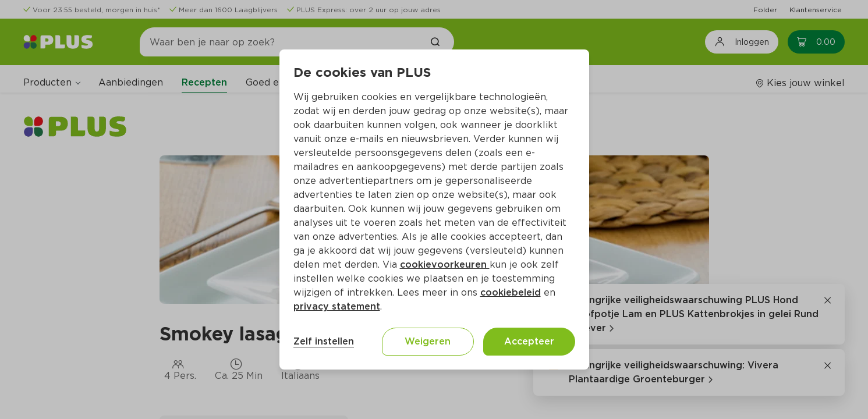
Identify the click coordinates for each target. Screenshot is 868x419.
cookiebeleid (511, 292)
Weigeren (428, 341)
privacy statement (337, 306)
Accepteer (529, 341)
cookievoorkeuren (445, 264)
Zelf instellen (324, 341)
